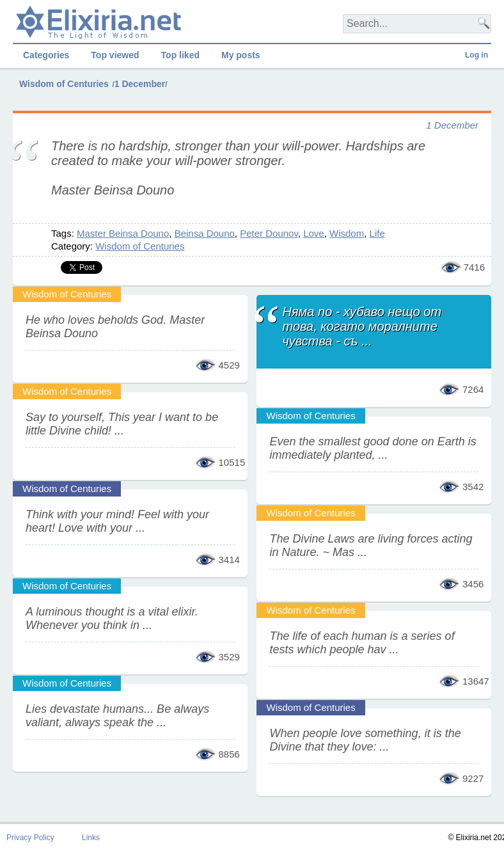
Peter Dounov (269, 233)
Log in (476, 55)
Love (314, 233)
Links (91, 838)
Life (377, 233)
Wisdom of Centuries (64, 84)
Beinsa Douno (205, 233)
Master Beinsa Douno (123, 233)
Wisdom (347, 233)
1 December (140, 84)
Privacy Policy (30, 838)
